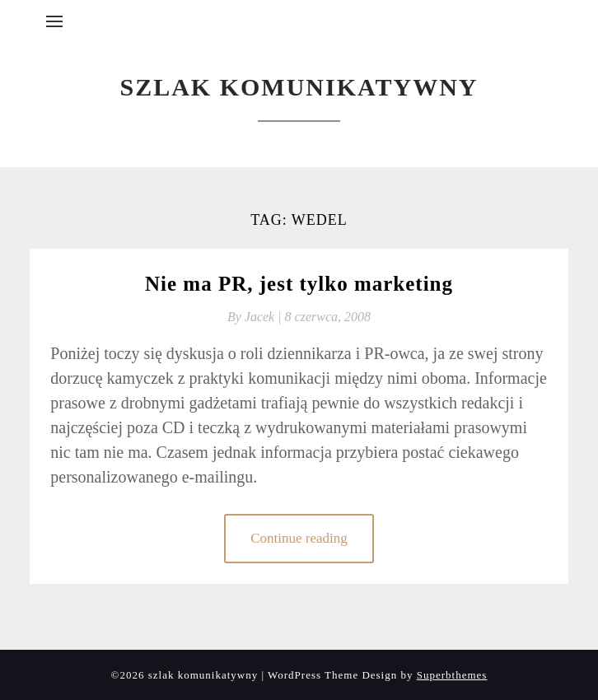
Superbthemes (452, 675)
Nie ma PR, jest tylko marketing (299, 284)
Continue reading (299, 538)
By (256, 317)
